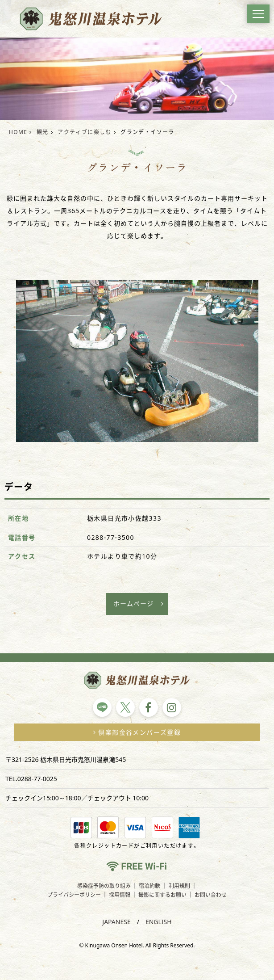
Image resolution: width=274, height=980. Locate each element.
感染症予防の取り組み (104, 886)
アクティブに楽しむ (85, 132)
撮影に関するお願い (162, 895)
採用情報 (120, 895)
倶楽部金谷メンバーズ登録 (137, 732)
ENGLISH (159, 922)
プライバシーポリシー (74, 895)
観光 (43, 132)
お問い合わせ (211, 895)
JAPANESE (116, 922)
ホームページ (133, 604)
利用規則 (179, 886)
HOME (18, 132)
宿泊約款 (149, 886)
